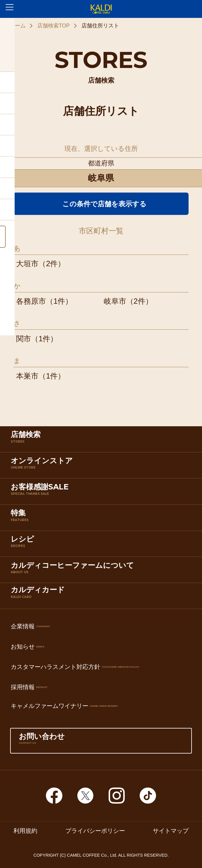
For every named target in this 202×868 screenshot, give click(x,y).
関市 (24, 339)
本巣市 (27, 376)
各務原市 (31, 301)
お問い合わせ (101, 742)
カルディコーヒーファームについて (102, 571)
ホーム (18, 26)
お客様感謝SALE (102, 493)
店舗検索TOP (54, 26)
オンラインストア (102, 466)
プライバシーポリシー (95, 831)
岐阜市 (115, 301)
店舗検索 (102, 440)
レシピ (102, 545)
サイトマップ (171, 831)
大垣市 (27, 263)
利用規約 (25, 831)
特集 (102, 519)
